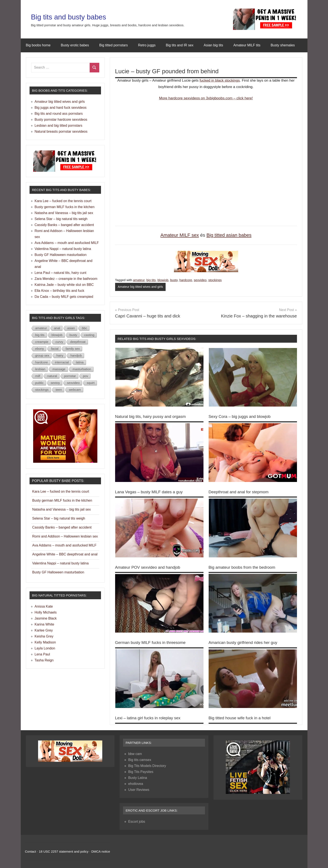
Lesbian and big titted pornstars (59, 126)
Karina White (45, 624)
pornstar (70, 376)
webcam (75, 390)
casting (89, 335)
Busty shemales (283, 45)
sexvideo (200, 280)
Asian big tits (213, 45)
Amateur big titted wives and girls (141, 287)
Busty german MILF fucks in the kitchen (65, 207)
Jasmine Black (46, 618)
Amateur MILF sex (180, 235)
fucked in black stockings (220, 80)
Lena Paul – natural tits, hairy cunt (61, 273)
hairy (60, 355)
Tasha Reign (44, 660)
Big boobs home (38, 45)
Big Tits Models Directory (147, 766)
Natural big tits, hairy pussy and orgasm (153, 417)
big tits (151, 280)
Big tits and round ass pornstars (59, 114)
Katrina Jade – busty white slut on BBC (64, 285)
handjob (76, 355)
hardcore (186, 280)
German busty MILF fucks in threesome (153, 642)
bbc (85, 328)
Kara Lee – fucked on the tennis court (63, 201)
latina (80, 362)
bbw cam (135, 754)
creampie (42, 342)
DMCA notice (101, 851)
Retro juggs (147, 45)
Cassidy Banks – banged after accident (64, 225)
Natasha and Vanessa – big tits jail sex (64, 213)
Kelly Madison (45, 642)
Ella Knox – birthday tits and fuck (59, 291)
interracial (62, 362)
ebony (40, 349)
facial (55, 349)
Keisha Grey (44, 636)
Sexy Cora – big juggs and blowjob (242, 417)
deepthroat (78, 342)
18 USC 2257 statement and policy (64, 851)
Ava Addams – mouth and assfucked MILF (67, 243)
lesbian (40, 369)
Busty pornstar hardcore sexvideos (61, 120)
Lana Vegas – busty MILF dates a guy (151, 492)
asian (71, 328)
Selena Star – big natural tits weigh (61, 219)
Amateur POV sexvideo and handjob (150, 567)
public (39, 383)
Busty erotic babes (75, 45)
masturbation (82, 369)
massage (59, 369)
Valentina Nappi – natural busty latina (63, 249)
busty (174, 280)
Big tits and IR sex (180, 45)
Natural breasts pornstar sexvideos (61, 131)
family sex (73, 349)
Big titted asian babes (229, 235)
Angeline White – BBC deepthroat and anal (65, 554)
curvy (59, 342)
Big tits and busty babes (76, 16)
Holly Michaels (46, 612)
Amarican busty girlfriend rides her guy (245, 642)
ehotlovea (136, 784)
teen (59, 390)
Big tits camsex (140, 760)
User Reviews (139, 789)
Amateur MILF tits (247, 45)
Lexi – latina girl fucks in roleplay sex (150, 718)
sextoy (55, 383)
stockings (215, 280)
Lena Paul (42, 654)
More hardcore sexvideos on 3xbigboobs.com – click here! (206, 98)
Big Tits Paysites (141, 772)
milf (38, 376)
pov (86, 376)
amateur (139, 280)
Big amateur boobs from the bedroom (244, 567)
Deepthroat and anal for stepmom (240, 492)
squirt (91, 383)
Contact (31, 851)
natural (52, 376)
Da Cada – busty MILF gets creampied (64, 297)
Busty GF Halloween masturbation (61, 255)
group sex (42, 355)
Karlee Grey (44, 630)
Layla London (45, 648)
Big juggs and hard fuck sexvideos (61, 108)
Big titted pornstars (114, 45)
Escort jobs (137, 821)
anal (57, 328)
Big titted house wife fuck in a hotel (242, 718)
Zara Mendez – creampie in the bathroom (66, 279)
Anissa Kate (44, 606)
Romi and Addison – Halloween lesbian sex (65, 536)
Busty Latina (138, 778)
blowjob (163, 280)
